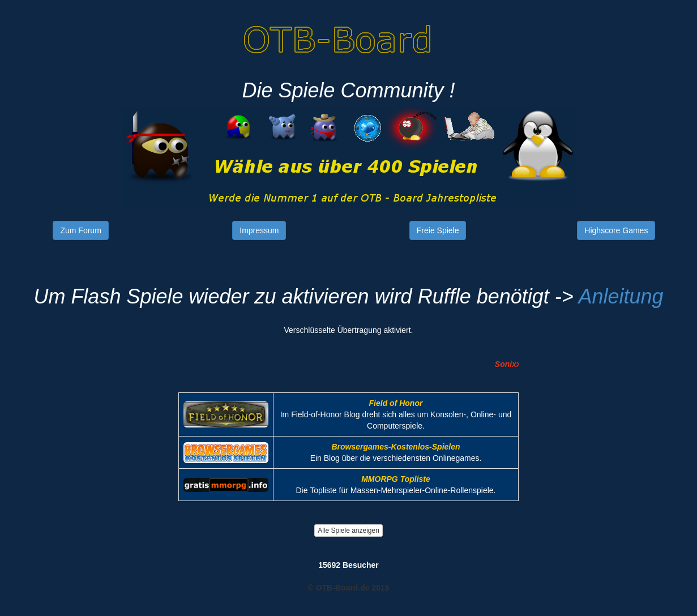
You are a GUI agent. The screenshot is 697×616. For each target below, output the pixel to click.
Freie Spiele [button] (438, 230)
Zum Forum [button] (80, 230)
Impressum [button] (259, 230)
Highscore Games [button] (616, 230)
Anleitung (621, 296)
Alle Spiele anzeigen (348, 531)
